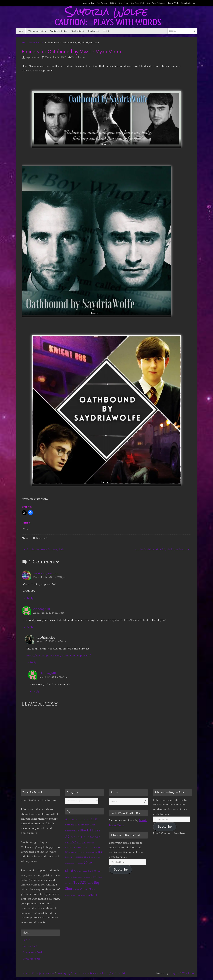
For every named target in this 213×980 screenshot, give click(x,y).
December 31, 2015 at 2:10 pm (50, 577)
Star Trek (123, 3)
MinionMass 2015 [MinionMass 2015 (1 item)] (71, 864)
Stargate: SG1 (137, 3)
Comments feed (32, 952)
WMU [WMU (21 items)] (92, 895)
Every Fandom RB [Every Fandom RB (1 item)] (91, 852)
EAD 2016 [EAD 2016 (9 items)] (83, 837)
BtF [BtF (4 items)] (73, 837)
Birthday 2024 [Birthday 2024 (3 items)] (88, 825)
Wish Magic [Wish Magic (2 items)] (81, 896)
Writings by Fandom (43, 973)
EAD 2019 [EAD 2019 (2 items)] (82, 843)
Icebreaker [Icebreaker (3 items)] (78, 857)
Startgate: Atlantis (156, 3)
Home (24, 973)
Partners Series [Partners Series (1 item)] (82, 871)
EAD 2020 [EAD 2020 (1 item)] (91, 843)
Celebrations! (89, 973)
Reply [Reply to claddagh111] (28, 627)
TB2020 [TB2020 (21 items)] (80, 882)
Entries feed (30, 946)
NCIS (113, 3)
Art (28, 538)
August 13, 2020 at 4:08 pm (49, 613)
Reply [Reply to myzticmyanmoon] (28, 598)
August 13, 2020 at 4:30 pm (52, 641)
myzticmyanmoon (46, 573)
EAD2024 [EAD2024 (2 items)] (80, 848)
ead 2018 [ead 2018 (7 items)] (71, 843)
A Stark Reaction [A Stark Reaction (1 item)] (84, 820)
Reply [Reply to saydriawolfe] (31, 662)
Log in (26, 940)
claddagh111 (42, 609)
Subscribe (121, 869)
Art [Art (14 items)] (67, 819)
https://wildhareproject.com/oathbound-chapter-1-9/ (59, 656)
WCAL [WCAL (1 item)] (77, 889)
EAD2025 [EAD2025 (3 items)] (90, 848)
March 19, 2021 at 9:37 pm (54, 677)
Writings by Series (68, 973)
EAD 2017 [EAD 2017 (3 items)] (95, 837)
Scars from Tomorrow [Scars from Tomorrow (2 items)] (82, 877)
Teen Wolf (173, 3)
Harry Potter (88, 3)
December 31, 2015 (56, 57)
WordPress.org (32, 959)
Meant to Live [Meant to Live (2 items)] (95, 857)
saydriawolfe (33, 57)
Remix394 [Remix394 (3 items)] (93, 871)
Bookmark (42, 538)
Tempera (174, 973)
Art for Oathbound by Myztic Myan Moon (162, 549)
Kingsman (102, 3)
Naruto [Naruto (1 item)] (81, 864)
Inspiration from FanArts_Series (45, 549)
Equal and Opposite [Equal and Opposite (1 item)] (77, 852)
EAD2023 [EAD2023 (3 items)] (70, 848)
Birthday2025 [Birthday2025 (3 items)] (72, 831)
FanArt (121, 973)
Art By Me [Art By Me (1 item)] (74, 820)
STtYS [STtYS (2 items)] (95, 877)
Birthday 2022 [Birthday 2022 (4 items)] (73, 825)
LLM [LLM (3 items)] (86, 857)
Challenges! (107, 973)
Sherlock (186, 3)
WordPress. (188, 973)
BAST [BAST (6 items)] (94, 820)
